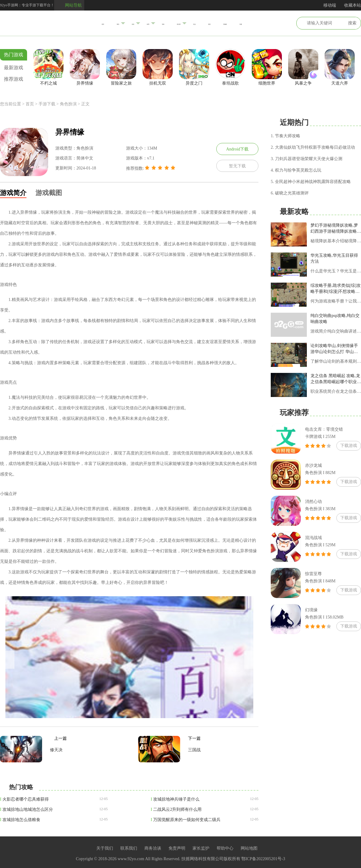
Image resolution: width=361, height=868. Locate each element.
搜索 (352, 23)
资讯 (88, 23)
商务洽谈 (153, 848)
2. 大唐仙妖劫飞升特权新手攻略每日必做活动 (313, 147)
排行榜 (181, 23)
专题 (277, 23)
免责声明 (177, 848)
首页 (66, 23)
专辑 (156, 23)
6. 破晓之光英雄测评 (290, 193)
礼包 (206, 23)
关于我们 (105, 848)
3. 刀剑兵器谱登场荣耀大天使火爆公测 (307, 159)
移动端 (330, 5)
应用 (134, 23)
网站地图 (249, 848)
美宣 (228, 23)
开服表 (253, 23)
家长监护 (201, 848)
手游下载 (47, 104)
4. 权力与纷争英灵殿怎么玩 (296, 170)
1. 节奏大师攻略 (285, 136)
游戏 (111, 23)
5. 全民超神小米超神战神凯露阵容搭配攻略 (311, 182)
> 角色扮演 (66, 104)
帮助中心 (225, 848)
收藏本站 (353, 5)
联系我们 (129, 848)
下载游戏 (349, 446)
